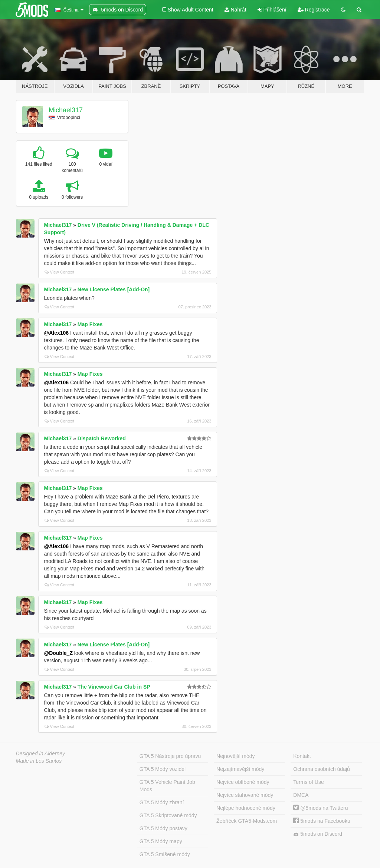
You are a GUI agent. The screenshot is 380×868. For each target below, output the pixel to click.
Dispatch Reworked (102, 438)
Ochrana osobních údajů (322, 769)
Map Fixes (90, 324)
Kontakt (302, 756)
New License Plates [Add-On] (114, 289)
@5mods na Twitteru (320, 808)
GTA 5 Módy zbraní (162, 802)
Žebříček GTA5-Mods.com (247, 821)
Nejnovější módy (236, 756)
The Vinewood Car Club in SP (114, 687)
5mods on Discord (318, 834)
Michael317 (66, 110)
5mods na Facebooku (322, 821)
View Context (60, 272)
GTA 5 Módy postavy (163, 828)
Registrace (314, 10)
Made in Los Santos (39, 761)
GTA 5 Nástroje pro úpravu (170, 756)
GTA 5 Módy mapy (161, 841)
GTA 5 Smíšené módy (165, 854)
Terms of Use (308, 782)
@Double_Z (58, 653)
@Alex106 (57, 333)
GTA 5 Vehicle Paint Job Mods (167, 786)
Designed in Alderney (41, 753)
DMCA (301, 795)
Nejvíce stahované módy (245, 795)
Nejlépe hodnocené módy (246, 808)
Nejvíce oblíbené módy (243, 782)
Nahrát (235, 10)
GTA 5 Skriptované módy (168, 815)
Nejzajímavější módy (240, 769)
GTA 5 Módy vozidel (163, 769)
